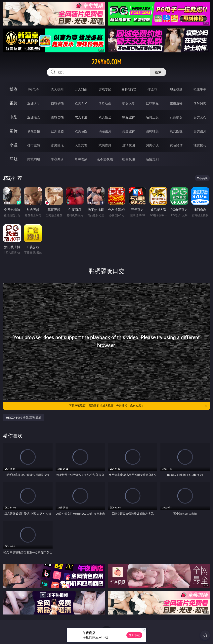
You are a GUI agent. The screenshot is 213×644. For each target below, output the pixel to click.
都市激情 (34, 145)
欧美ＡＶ (81, 103)
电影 (14, 117)
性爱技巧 (200, 145)
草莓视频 (81, 159)
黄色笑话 (176, 145)
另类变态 (200, 117)
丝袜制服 (152, 103)
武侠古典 (105, 145)
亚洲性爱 (34, 117)
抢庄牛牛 (200, 89)
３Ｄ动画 (105, 103)
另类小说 (152, 145)
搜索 (158, 72)
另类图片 (200, 131)
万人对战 (81, 89)
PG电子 (34, 89)
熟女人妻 (129, 103)
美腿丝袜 (129, 131)
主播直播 (176, 103)
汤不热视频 (105, 159)
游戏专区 (105, 89)
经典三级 (152, 117)
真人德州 (57, 89)
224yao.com (106, 62)
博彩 (14, 89)
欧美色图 (81, 131)
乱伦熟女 (176, 117)
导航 (14, 159)
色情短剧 (152, 159)
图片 (14, 131)
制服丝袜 (129, 117)
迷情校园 (129, 145)
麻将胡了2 (129, 89)
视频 (14, 103)
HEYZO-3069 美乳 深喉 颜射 (23, 417)
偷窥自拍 (34, 131)
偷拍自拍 (57, 117)
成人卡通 (81, 117)
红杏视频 (129, 159)
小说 (14, 145)
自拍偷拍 (57, 103)
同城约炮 (34, 159)
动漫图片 (105, 131)
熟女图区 (176, 131)
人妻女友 (81, 145)
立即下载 (134, 635)
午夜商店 (57, 159)
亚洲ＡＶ (34, 103)
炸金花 (152, 89)
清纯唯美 (152, 131)
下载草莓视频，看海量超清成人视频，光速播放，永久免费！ (138, 406)
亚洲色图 (57, 131)
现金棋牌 (176, 89)
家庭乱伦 (57, 145)
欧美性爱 (105, 117)
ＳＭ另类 (200, 103)
